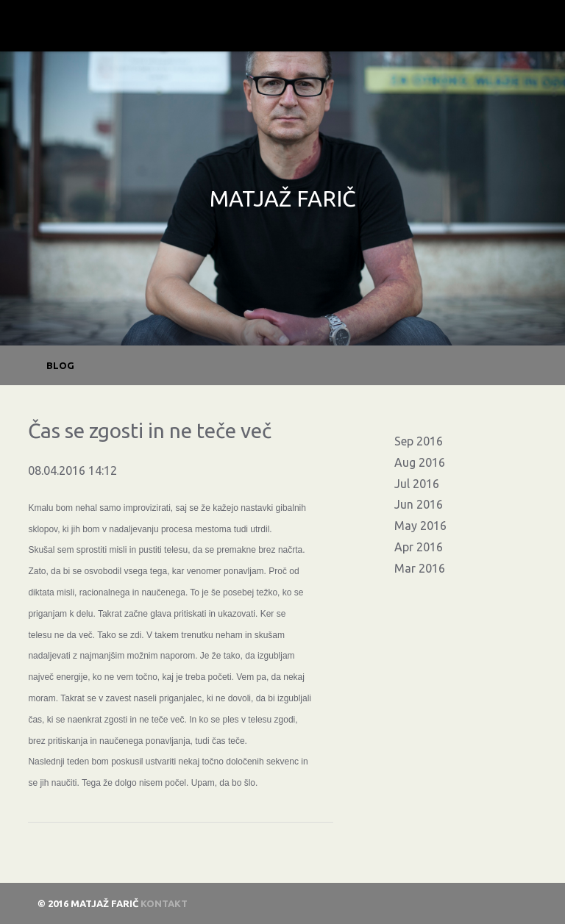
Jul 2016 (417, 484)
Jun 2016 (419, 504)
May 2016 (420, 526)
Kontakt (164, 903)
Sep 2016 (419, 441)
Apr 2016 (419, 547)
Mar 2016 (420, 568)
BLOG (60, 365)
